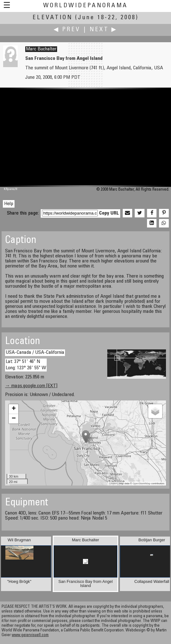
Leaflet (113, 483)
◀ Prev (67, 30)
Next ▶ (103, 30)
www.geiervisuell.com (30, 635)
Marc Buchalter (41, 49)
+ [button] (14, 409)
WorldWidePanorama (85, 6)
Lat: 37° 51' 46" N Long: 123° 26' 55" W (26, 365)
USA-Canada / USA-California (35, 353)
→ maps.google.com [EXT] (31, 386)
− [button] (14, 419)
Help (9, 204)
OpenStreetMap (141, 483)
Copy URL (109, 213)
